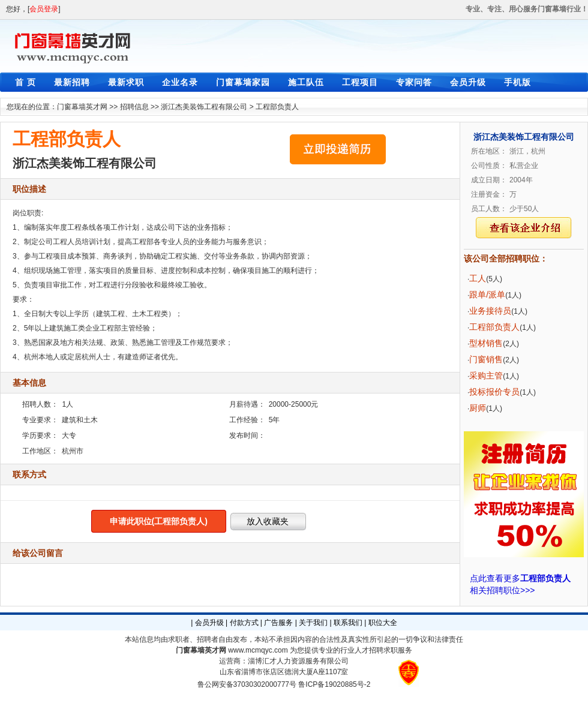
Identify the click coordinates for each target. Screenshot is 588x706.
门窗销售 (486, 359)
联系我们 (348, 623)
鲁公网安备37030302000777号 (247, 684)
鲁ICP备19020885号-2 (334, 684)
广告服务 (278, 623)
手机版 (517, 82)
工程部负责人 (277, 107)
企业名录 (180, 82)
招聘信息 (134, 107)
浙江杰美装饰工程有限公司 (204, 107)
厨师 (478, 408)
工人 (478, 278)
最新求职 (126, 82)
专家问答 (414, 82)
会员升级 (468, 82)
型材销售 (486, 343)
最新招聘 (72, 82)
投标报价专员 (494, 392)
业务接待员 (490, 311)
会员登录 (44, 9)
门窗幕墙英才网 (82, 107)
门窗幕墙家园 (243, 82)
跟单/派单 (487, 295)
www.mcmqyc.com (258, 650)
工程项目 (360, 82)
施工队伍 (306, 82)
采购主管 (486, 375)
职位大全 (383, 623)
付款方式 (244, 623)
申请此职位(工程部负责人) (159, 521)
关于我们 (313, 623)
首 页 (25, 82)
